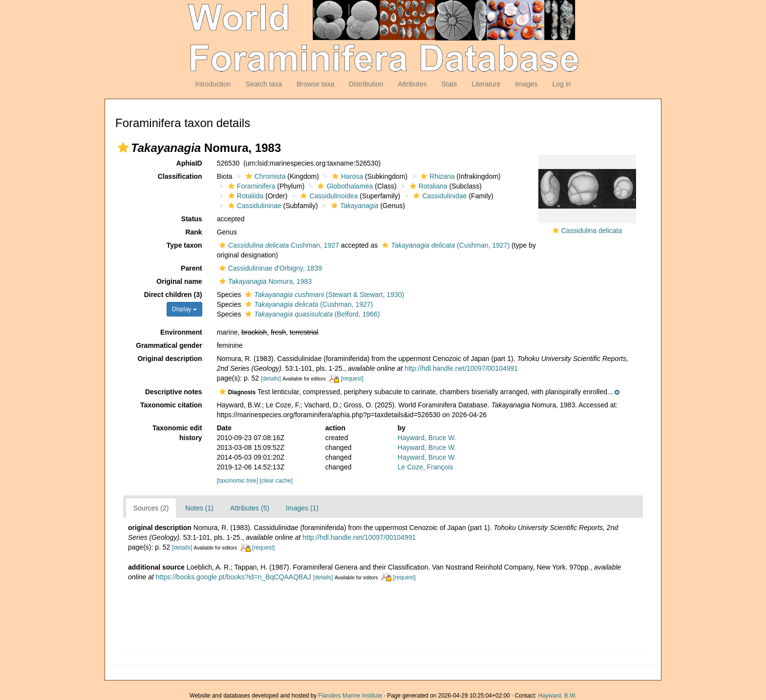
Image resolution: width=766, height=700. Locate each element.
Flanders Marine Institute (351, 696)
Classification (180, 176)
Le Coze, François (426, 467)
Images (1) (302, 508)
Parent (191, 268)
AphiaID (189, 163)
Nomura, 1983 (265, 281)
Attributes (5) (250, 508)
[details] (271, 379)
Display (184, 309)
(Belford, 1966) (311, 314)
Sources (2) (151, 508)
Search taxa (264, 84)
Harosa (346, 176)
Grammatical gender (169, 345)
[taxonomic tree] (238, 481)
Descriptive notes (174, 392)
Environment (181, 332)
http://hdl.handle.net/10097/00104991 (461, 368)
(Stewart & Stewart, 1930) (323, 295)
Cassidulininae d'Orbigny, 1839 (269, 268)
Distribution (366, 84)
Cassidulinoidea (328, 196)
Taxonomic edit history (177, 433)
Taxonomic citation (171, 405)
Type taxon (184, 245)
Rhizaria (436, 176)
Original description (170, 359)
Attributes (412, 84)
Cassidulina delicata (592, 231)
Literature (486, 84)
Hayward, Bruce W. (427, 438)
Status (192, 219)
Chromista (265, 176)
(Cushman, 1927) (445, 245)
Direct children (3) (173, 295)
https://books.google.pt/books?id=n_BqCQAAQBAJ (234, 577)
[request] (352, 379)
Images (527, 84)
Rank (193, 232)
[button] (123, 148)
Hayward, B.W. (557, 696)
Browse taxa (315, 84)
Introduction (213, 84)
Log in (561, 84)
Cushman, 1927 (278, 245)
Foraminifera (251, 186)
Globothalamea (344, 186)
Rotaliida (245, 196)
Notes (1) (199, 508)
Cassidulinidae (439, 196)
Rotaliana (427, 186)
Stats (449, 84)
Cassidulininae (254, 206)
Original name (179, 281)
